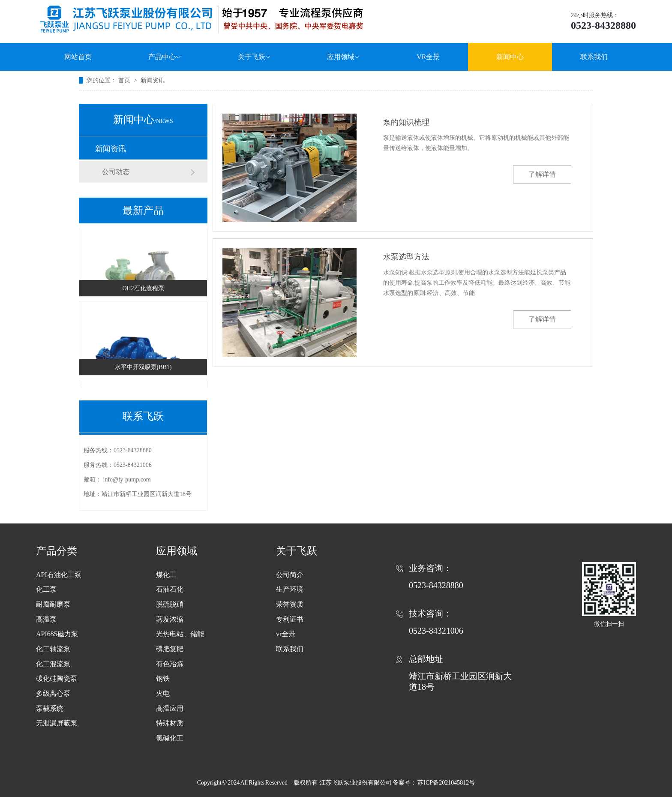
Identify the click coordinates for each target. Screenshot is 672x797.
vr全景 (286, 634)
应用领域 (343, 57)
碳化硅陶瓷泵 (57, 678)
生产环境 (290, 589)
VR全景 (428, 57)
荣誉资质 (290, 604)
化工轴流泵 (53, 649)
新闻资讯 (153, 80)
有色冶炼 (170, 664)
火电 (163, 693)
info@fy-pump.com (127, 480)
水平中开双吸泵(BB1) (143, 368)
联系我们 (594, 57)
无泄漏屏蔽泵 (57, 723)
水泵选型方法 (406, 257)
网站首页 (78, 57)
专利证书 (290, 619)
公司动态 (116, 172)
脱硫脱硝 (170, 604)
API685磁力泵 (57, 634)
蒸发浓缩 (170, 619)
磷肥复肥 (170, 649)
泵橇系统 (50, 708)
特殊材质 (170, 723)
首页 (125, 80)
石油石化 (170, 589)
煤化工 (166, 575)
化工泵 (46, 589)
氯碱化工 (170, 738)
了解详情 (542, 174)
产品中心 (165, 57)
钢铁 (163, 678)
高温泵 (46, 619)
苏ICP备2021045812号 (446, 783)
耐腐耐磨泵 (53, 604)
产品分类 (57, 551)
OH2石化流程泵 (143, 290)
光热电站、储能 (180, 634)
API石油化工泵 (59, 575)
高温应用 (170, 708)
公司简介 (290, 575)
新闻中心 (510, 57)
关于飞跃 (254, 57)
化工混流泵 (53, 664)
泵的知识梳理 (406, 122)
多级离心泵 (53, 693)
